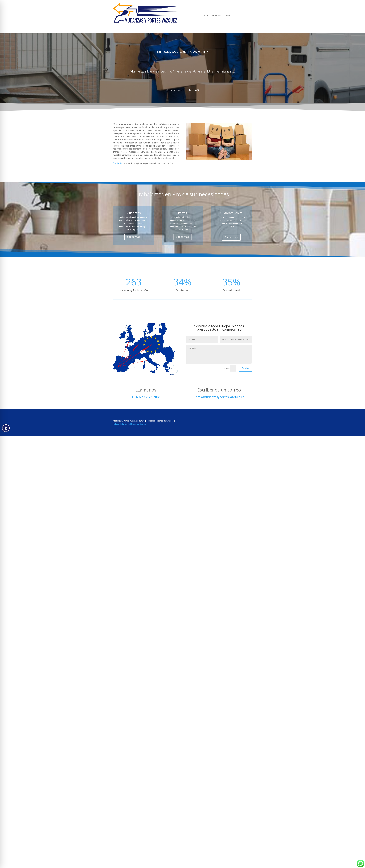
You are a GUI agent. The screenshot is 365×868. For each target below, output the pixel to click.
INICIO (206, 16)
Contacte (118, 163)
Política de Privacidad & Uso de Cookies (130, 424)
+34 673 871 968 (146, 397)
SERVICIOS (216, 16)
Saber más (134, 237)
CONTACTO (231, 16)
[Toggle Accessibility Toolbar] (6, 428)
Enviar (245, 368)
